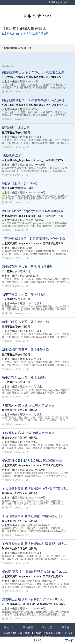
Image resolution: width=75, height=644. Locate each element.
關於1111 (9, 627)
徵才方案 (47, 627)
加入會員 (64, 2)
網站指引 (28, 627)
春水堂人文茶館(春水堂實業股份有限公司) (26, 34)
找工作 (66, 627)
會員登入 (53, 2)
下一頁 (69, 640)
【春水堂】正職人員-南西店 (24, 29)
